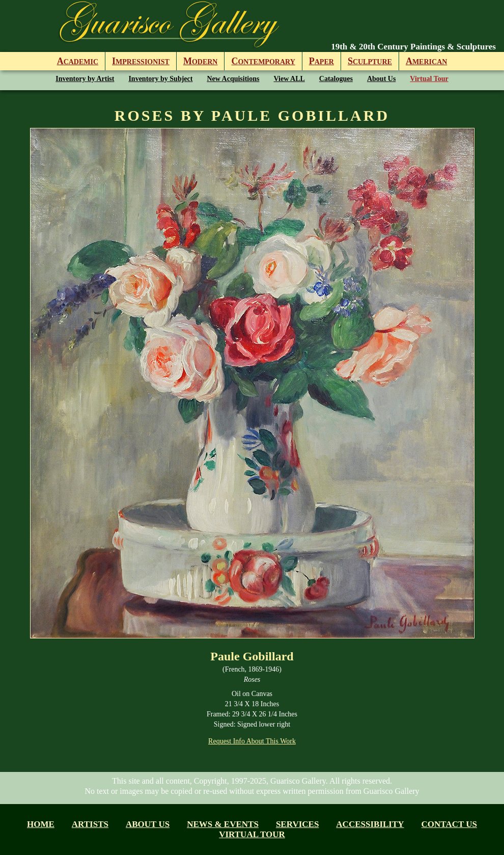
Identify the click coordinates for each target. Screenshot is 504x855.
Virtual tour (252, 834)
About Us (381, 79)
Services (297, 824)
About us (148, 824)
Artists (90, 824)
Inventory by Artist (85, 79)
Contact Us (449, 824)
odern (201, 61)
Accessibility (370, 824)
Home (41, 824)
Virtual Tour (429, 79)
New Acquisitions (233, 79)
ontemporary (263, 61)
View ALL (289, 79)
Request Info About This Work (252, 741)
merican (426, 61)
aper (321, 61)
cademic (78, 61)
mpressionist (141, 61)
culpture (370, 61)
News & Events (223, 824)
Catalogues (336, 79)
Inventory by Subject (160, 79)
